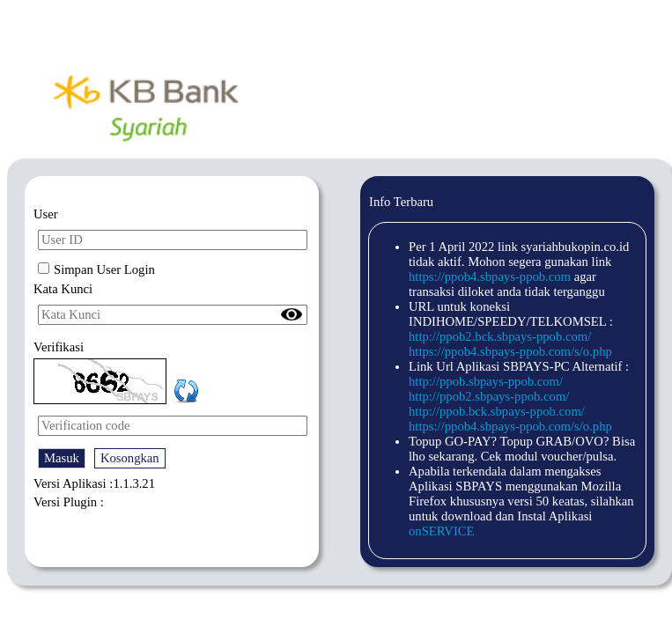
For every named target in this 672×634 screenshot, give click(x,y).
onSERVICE (442, 531)
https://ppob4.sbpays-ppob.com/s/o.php (510, 351)
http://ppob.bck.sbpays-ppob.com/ (497, 411)
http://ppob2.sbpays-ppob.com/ (489, 396)
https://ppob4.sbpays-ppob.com (490, 276)
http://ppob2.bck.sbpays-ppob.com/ (500, 336)
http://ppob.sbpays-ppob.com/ (486, 381)
